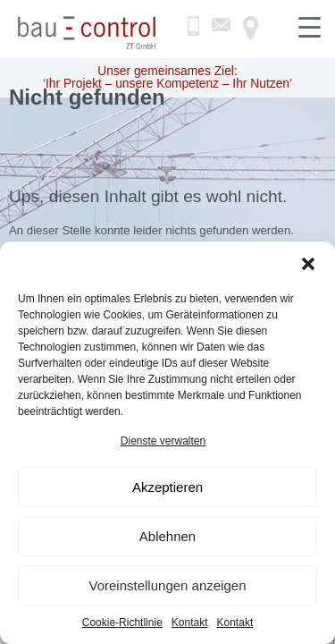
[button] (308, 264)
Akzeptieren (167, 487)
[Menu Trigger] (310, 26)
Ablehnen (167, 536)
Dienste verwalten (163, 441)
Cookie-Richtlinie (122, 623)
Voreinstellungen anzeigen (168, 585)
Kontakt (190, 623)
